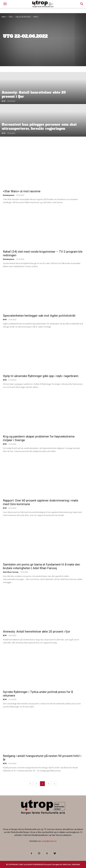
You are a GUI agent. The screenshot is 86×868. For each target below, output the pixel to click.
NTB (4, 101)
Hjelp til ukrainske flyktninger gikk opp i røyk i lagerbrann (41, 376)
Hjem (4, 17)
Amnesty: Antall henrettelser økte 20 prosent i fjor (37, 632)
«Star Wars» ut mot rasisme (22, 191)
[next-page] (55, 784)
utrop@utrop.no (49, 841)
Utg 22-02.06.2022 (23, 17)
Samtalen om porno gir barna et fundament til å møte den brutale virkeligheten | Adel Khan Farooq (41, 566)
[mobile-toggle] (5, 4)
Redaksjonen (9, 195)
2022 (11, 17)
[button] (82, 4)
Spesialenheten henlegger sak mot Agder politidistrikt (39, 316)
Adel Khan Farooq (11, 572)
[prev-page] (30, 784)
